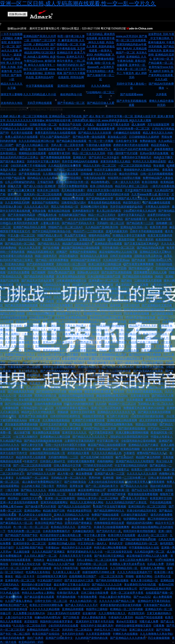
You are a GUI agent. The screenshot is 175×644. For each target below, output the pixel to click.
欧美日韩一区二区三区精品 (59, 322)
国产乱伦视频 (51, 248)
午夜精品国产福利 (107, 449)
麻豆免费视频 (84, 474)
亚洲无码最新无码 (117, 231)
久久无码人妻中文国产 (156, 449)
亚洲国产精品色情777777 (144, 322)
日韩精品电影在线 (66, 239)
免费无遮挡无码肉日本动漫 (113, 194)
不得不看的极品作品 (129, 334)
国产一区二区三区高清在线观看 (32, 465)
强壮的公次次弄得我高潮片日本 (129, 437)
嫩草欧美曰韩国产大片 (14, 605)
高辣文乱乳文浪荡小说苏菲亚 (105, 190)
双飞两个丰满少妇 (118, 416)
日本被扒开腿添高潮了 (135, 515)
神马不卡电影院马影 (66, 568)
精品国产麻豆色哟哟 (148, 457)
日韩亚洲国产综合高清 (93, 293)
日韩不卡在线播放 (121, 256)
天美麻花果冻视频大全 (14, 124)
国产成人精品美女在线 (47, 289)
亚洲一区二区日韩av (82, 346)
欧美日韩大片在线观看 (122, 535)
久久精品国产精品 (11, 441)
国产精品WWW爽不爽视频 (145, 354)
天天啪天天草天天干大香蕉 (76, 556)
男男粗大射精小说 (45, 396)
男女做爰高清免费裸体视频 (21, 424)
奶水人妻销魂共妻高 (94, 617)
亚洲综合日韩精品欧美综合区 (76, 396)
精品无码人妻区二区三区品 (131, 186)
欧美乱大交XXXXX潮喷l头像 (46, 605)
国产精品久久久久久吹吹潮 (95, 133)
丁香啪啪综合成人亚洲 (113, 354)
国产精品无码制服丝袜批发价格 (43, 441)
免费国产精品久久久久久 (20, 354)
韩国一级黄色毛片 (46, 256)
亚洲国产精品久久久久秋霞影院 (135, 461)
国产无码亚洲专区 (162, 313)
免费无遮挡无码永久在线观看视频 (55, 133)
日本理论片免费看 (19, 272)
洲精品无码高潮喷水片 (41, 252)
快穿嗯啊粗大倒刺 (134, 519)
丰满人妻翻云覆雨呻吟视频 (132, 432)
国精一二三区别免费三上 (131, 478)
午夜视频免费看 (87, 597)
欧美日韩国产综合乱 (155, 334)
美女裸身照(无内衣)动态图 (140, 584)
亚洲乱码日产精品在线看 (126, 375)
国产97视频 (163, 630)
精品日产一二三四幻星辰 (89, 231)
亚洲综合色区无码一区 (134, 227)
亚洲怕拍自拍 (32, 350)
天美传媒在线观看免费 (14, 317)
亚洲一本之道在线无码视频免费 (19, 502)
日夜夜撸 (159, 626)
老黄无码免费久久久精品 (115, 161)
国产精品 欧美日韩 (81, 424)
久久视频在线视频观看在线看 (60, 174)
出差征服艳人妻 (74, 519)
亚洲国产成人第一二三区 (110, 474)
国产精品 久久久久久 (33, 490)
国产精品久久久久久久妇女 (91, 305)
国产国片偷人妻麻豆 (12, 161)
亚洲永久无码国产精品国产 (68, 363)
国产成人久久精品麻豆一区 (32, 145)
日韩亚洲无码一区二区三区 (22, 519)
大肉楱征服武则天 (83, 531)
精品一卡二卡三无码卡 (102, 215)
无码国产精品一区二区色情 (100, 428)
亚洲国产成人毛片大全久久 (132, 198)
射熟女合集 (39, 211)
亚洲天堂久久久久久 (74, 432)
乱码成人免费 (156, 564)
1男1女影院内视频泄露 (41, 313)
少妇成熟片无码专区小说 (93, 330)
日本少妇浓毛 (131, 305)
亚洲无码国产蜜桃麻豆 (78, 523)
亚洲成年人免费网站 (153, 568)
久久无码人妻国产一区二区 (70, 297)
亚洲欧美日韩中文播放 (94, 207)
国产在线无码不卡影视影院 (97, 457)
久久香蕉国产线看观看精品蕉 (145, 391)
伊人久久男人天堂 (30, 248)
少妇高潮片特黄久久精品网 (140, 211)
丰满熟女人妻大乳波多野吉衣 (127, 564)
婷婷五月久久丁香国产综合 (111, 630)
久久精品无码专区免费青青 (65, 165)
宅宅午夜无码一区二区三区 (118, 248)
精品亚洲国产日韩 (116, 268)
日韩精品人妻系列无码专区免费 (19, 223)
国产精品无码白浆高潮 (151, 248)
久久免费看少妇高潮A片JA (29, 613)
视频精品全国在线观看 (32, 153)
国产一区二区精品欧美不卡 (102, 486)
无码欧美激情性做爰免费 (140, 317)
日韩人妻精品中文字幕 (67, 465)
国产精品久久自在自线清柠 (75, 506)
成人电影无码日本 (147, 330)
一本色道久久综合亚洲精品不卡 (41, 334)
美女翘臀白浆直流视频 (46, 432)
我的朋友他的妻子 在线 (101, 363)
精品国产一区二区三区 (122, 404)
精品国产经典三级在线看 (144, 342)
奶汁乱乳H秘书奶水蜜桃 (15, 309)
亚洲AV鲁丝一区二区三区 (82, 309)
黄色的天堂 (116, 543)
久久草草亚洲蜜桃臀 (98, 634)
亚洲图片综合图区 (70, 178)
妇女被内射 (89, 613)
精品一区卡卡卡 (25, 576)
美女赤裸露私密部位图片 (84, 494)
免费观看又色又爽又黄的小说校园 (144, 408)
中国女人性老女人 (162, 437)
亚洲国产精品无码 (61, 387)
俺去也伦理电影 (129, 174)
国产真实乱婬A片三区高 (79, 580)
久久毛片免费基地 (37, 387)
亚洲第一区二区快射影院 (60, 498)
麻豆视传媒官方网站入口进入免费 (147, 556)
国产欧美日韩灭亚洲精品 (109, 556)
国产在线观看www (132, 94)
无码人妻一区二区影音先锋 (67, 145)
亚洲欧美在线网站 (85, 387)
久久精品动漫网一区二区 (149, 552)
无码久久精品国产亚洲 (61, 272)
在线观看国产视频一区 (159, 593)
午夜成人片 (140, 301)
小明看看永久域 (47, 215)
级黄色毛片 (15, 194)
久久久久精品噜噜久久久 (96, 149)
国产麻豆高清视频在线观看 (21, 305)
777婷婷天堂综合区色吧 (98, 465)
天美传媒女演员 (140, 396)
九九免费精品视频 (83, 469)
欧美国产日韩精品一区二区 (48, 309)
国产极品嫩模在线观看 (157, 202)
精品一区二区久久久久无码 (89, 153)
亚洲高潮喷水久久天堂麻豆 (78, 449)
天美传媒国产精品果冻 (157, 605)
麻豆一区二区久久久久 (36, 363)
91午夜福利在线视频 (137, 313)
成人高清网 (25, 396)
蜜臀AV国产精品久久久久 (152, 453)
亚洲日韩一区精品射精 (71, 86)
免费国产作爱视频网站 (83, 252)
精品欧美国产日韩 (54, 511)
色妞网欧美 (34, 375)
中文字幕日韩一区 (108, 441)
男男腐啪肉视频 (66, 597)
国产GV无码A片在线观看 (148, 371)
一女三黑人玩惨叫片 (25, 437)
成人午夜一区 (65, 474)
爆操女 (9, 576)
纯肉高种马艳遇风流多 (94, 568)
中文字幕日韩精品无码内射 (131, 465)
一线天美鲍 (12, 490)
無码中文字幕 (16, 387)
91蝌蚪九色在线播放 (125, 634)
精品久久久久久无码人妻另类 (106, 400)
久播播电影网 (10, 408)
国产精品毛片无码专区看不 (38, 280)
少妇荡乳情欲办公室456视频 (139, 441)
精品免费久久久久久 (69, 313)
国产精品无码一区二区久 (20, 244)
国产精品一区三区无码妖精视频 (73, 170)
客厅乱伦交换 (44, 129)
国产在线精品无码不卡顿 (51, 391)
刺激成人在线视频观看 (62, 490)
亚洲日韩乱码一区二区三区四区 (147, 506)
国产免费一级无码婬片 (107, 383)
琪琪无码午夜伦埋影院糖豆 (140, 531)
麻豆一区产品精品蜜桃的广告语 (152, 293)
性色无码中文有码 (73, 634)
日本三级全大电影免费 (95, 593)
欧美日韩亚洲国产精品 (49, 523)
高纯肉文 (39, 560)
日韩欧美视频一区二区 (43, 124)
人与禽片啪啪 (89, 354)
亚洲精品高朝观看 (73, 609)
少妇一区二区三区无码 (140, 346)
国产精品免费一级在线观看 (89, 137)
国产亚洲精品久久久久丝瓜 (54, 268)
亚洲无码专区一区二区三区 (30, 543)
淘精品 (159, 276)
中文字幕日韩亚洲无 (101, 432)
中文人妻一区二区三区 (21, 235)
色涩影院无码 (136, 613)
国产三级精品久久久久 (111, 346)
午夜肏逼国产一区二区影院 (24, 367)
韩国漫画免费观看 (73, 198)
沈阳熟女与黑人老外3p (148, 256)
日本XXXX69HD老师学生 (65, 416)
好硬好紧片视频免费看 (81, 461)
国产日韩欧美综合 (75, 482)
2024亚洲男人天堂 (41, 317)
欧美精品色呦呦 (130, 449)
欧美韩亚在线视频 (120, 293)
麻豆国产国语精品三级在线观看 (80, 248)
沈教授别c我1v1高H (73, 202)
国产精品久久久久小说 (134, 486)
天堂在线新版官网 (158, 124)
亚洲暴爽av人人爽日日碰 (55, 437)
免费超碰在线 (148, 141)
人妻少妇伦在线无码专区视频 (106, 482)
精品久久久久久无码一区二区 (48, 494)
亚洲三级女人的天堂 (142, 630)
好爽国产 (62, 252)
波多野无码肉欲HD (159, 215)
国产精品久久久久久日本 (107, 584)
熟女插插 (159, 165)
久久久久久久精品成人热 (106, 453)
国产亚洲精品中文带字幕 (157, 305)
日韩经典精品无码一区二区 (141, 543)
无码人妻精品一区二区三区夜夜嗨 (97, 560)
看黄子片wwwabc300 (78, 383)
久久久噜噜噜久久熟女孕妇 (156, 634)
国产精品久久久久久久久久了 (90, 437)
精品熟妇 (13, 498)
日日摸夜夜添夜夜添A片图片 (112, 289)
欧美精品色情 (39, 293)
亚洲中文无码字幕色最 (54, 424)
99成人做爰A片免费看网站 (115, 597)
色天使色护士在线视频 (46, 198)
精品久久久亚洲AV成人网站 (87, 502)
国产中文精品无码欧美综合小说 (52, 231)
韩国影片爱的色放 (93, 416)
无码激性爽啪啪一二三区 (63, 457)
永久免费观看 (135, 400)
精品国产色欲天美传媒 (121, 379)
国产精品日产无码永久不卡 (78, 223)
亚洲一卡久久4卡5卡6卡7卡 (73, 301)
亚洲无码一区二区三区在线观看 (43, 194)
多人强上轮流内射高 (109, 211)
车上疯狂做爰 (22, 552)
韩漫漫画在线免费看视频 (143, 494)
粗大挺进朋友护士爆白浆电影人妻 (61, 535)
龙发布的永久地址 (12, 103)
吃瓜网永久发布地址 (38, 572)
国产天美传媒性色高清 (21, 215)
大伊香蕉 (161, 94)
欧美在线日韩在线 (59, 211)
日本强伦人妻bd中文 (53, 461)
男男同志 (62, 486)
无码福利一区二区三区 (111, 223)
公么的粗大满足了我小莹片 (38, 486)
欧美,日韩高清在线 (101, 186)
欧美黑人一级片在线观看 (146, 469)
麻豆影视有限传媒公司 (92, 490)
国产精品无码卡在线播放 (138, 276)
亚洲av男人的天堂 (88, 272)
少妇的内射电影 (117, 322)
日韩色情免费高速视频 (48, 404)
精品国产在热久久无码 (143, 326)
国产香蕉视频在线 (30, 174)
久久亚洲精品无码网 (17, 202)
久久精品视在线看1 (73, 190)
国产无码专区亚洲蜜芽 (40, 264)
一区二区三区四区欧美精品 (135, 165)
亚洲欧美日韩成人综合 (62, 543)
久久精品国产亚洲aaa (116, 260)
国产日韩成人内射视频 (19, 404)
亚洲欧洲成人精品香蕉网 (122, 420)
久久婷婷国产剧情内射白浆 (91, 638)
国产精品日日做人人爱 (101, 103)
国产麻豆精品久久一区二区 (16, 523)
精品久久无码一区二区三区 (100, 165)
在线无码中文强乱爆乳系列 (97, 626)
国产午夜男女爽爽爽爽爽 (139, 264)
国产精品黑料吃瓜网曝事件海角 (114, 424)
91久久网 (73, 149)
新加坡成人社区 (117, 137)
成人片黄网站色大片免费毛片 (39, 589)
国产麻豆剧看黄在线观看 (39, 597)
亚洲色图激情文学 (83, 211)
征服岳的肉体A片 (108, 539)
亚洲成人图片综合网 (28, 322)
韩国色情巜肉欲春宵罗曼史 (57, 621)
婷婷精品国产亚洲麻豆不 (86, 260)
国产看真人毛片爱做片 (134, 498)
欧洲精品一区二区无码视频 (126, 609)
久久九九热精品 (101, 86)
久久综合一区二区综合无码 (30, 626)
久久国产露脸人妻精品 (19, 601)
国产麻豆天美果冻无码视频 (154, 412)
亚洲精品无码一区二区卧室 (38, 301)
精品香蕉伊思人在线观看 (31, 457)
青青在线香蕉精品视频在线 (104, 202)
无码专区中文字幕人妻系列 (43, 161)
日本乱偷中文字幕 (126, 141)
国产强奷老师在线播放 (132, 428)
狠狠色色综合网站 (99, 235)
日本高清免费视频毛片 (56, 531)
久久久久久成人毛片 (36, 207)
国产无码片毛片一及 (109, 531)
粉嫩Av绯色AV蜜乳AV (48, 617)
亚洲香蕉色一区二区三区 (20, 580)
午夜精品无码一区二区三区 (37, 408)
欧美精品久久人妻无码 (94, 256)
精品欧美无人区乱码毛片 (79, 194)
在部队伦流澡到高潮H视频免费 (108, 326)
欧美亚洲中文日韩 (161, 498)
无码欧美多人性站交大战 (25, 564)
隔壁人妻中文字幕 (32, 445)
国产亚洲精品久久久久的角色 (128, 638)
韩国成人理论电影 (146, 424)
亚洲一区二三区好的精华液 (115, 371)
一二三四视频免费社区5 (14, 293)
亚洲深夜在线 (105, 338)
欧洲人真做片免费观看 (113, 342)
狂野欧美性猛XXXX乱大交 (70, 129)
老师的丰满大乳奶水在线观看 (131, 145)
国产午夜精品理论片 (141, 268)
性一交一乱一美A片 (122, 330)
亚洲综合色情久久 (89, 367)
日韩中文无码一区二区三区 (51, 601)
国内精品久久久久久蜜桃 (42, 178)
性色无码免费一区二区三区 (24, 531)
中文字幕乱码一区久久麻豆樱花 (62, 428)
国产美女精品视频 (11, 597)
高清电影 (116, 305)
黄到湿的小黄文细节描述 (36, 584)
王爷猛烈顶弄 (45, 182)
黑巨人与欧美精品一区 (65, 207)
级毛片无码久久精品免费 (124, 350)
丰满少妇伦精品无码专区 (142, 511)
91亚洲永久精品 (15, 264)
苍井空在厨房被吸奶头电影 (126, 207)
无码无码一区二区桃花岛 (77, 630)
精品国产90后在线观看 (149, 617)
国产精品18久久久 (49, 244)
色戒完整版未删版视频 (137, 383)
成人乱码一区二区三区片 (153, 535)
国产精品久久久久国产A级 (59, 564)
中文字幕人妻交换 (95, 535)
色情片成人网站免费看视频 (110, 547)
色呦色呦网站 (105, 461)
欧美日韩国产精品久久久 (31, 330)
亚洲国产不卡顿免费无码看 (88, 420)
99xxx (103, 350)
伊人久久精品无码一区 (83, 601)
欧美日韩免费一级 (134, 387)
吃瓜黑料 (47, 239)
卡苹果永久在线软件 (157, 207)
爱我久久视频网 (31, 449)
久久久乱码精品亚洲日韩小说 (36, 141)
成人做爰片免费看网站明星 (71, 317)
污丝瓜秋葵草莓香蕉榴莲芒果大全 (47, 539)
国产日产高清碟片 (102, 359)
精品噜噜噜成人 (100, 182)
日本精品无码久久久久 (159, 289)
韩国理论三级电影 (97, 609)
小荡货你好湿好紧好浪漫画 (147, 416)
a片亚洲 (166, 342)
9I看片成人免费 (149, 621)
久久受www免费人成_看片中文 (150, 194)
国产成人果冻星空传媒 (121, 239)
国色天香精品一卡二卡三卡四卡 (111, 301)
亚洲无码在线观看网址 (54, 502)
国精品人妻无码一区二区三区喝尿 (98, 498)
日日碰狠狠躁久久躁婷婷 (144, 137)
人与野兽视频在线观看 (32, 379)
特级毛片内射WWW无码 (79, 404)
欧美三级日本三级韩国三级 (105, 264)
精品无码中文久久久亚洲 (77, 547)
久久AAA (101, 404)
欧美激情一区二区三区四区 (46, 383)
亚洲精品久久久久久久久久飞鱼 (117, 412)
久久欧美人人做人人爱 (66, 572)
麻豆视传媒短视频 (11, 219)
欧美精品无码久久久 (63, 527)
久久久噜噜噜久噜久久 (112, 613)
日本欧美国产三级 (154, 375)
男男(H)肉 (95, 478)
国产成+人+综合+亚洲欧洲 (40, 186)
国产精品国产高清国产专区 (21, 535)
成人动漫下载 (22, 432)
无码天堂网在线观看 (40, 103)
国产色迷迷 (139, 260)
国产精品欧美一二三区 (140, 223)
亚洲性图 (108, 478)
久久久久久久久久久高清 (142, 474)
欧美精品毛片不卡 (110, 309)
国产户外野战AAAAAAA (55, 371)
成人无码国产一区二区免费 (132, 285)
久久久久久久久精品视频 (45, 609)
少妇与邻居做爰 (42, 568)
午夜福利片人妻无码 (121, 617)
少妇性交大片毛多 (32, 498)
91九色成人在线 (10, 593)
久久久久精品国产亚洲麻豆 (48, 552)
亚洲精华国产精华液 (113, 494)
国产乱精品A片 (125, 457)
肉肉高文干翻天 (163, 157)
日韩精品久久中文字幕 (56, 285)
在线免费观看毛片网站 (83, 350)
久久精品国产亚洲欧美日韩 (102, 227)
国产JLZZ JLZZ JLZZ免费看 (147, 490)
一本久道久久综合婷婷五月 (82, 219)
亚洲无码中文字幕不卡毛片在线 (95, 621)
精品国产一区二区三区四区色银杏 (93, 285)
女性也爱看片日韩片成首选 (16, 256)
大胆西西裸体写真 (86, 342)
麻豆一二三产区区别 (84, 371)
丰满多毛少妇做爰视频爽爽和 (111, 527)
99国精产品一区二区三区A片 (66, 227)
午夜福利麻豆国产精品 (72, 215)
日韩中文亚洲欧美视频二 (78, 289)
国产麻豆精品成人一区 (91, 322)
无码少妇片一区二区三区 (71, 264)
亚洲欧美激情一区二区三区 (51, 346)
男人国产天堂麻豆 (75, 235)
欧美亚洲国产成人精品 (76, 359)
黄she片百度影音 (127, 621)
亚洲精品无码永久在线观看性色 (44, 219)
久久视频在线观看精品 (56, 420)
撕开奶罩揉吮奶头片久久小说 (85, 552)
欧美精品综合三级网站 (63, 293)
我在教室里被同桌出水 (52, 149)
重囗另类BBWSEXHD (160, 519)
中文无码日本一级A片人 (92, 543)
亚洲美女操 (76, 486)
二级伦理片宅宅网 (110, 387)
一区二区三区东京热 (111, 576)
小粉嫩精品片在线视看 (127, 133)
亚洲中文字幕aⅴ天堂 (129, 338)
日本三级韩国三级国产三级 (104, 276)
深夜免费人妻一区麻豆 (76, 334)
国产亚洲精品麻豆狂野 (100, 198)
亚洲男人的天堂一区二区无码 (42, 359)
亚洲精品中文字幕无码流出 (154, 601)
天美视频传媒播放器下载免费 (23, 342)
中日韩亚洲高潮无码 (58, 469)
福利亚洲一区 (28, 149)
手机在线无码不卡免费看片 (56, 305)
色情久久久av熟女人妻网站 (38, 593)
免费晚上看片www (11, 506)
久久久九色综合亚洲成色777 (135, 572)
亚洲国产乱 (85, 527)
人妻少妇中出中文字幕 (19, 617)
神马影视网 (75, 391)
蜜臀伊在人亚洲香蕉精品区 (59, 367)
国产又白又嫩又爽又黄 (21, 190)
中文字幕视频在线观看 (40, 86)
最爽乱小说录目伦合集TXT (24, 239)
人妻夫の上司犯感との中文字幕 (24, 469)
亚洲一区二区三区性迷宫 (106, 408)
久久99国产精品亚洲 (12, 178)
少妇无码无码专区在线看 (63, 626)
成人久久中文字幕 (160, 219)
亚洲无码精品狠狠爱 (74, 400)
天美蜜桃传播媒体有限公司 (121, 589)
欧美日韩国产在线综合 (46, 634)
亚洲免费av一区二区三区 (104, 280)
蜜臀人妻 (35, 420)
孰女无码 (119, 391)
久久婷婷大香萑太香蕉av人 (72, 408)
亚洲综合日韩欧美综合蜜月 (107, 317)
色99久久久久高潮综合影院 (149, 161)
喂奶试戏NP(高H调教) (140, 523)
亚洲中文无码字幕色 (83, 412)
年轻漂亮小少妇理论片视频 (124, 178)
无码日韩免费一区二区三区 (133, 129)
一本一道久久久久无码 (126, 182)
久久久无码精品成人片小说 (40, 94)
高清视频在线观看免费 (101, 129)
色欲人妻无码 (145, 239)
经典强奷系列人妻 (68, 593)
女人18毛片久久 (28, 371)
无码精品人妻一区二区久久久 (156, 404)
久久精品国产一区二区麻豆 (32, 478)
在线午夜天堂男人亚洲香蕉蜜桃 (145, 482)
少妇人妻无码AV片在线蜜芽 (64, 613)
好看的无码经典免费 (12, 638)
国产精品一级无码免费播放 (52, 260)
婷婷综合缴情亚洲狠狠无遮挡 (133, 626)
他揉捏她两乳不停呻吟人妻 (99, 572)
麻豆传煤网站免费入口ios (112, 396)
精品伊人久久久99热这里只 (38, 412)
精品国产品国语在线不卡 (77, 244)
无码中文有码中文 (110, 519)
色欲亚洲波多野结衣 (79, 511)
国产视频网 (39, 272)
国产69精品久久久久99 (41, 474)
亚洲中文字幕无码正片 (131, 215)
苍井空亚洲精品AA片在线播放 (80, 161)
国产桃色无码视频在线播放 (112, 580)
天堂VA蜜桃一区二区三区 (92, 564)
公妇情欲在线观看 (70, 589)
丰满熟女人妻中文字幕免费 (129, 235)
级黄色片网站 (144, 576)
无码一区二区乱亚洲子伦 (152, 379)
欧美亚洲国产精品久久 (21, 268)
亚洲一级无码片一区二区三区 (106, 297)
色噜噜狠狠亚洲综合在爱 (109, 523)
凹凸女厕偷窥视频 (159, 638)
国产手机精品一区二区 (71, 103)
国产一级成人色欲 (128, 363)
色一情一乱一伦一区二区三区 (31, 527)
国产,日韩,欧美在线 (19, 289)
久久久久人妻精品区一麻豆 (16, 346)
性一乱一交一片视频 (101, 141)
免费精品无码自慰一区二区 (43, 630)
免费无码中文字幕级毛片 (136, 157)
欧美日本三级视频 (52, 519)
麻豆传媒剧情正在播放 (60, 560)
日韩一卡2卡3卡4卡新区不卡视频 (66, 445)
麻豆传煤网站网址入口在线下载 (118, 252)
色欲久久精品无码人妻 (129, 359)
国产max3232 (142, 597)
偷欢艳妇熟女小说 (71, 94)
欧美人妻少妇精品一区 (144, 580)
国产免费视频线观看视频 (56, 157)
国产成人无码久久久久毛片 (82, 605)
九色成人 (89, 124)
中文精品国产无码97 (50, 580)
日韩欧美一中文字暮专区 (142, 297)
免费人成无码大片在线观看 (21, 137)
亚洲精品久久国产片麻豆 (143, 445)
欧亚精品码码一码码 (31, 642)
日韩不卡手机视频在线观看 (146, 231)
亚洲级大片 (80, 157)
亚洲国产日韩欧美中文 (59, 638)
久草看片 (79, 375)
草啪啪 (130, 576)
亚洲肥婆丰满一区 (118, 490)
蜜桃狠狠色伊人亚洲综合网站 (142, 170)
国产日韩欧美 (71, 617)
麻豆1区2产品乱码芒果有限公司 (133, 149)
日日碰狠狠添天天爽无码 (52, 576)
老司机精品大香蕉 (78, 453)
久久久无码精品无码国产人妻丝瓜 (126, 502)
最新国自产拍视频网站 (45, 202)
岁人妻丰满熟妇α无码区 (71, 276)
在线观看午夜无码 (59, 153)
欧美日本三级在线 (48, 190)
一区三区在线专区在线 (118, 552)
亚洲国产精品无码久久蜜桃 (30, 227)
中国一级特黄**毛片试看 (123, 153)
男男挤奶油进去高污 (55, 350)
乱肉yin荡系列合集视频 (154, 153)
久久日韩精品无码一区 (124, 568)
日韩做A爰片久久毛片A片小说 (99, 174)
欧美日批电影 (150, 182)
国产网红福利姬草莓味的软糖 (138, 539)
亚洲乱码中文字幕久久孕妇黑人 (67, 326)
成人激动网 (138, 124)
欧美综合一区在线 (70, 124)
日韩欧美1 (14, 363)
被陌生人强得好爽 (103, 334)
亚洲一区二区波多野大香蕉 (127, 593)
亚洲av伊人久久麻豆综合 (58, 342)
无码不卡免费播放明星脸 (73, 186)
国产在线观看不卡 (136, 219)
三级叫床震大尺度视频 (148, 280)
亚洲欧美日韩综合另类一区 (72, 182)
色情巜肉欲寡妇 (42, 297)
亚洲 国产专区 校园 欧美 (33, 416)
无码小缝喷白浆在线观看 (87, 268)
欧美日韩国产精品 (112, 219)
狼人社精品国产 (92, 589)
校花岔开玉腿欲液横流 (108, 170)
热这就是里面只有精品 (27, 428)
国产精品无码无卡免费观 (39, 276)
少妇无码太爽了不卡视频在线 (28, 165)
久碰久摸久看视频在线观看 (65, 379)
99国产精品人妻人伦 (50, 235)
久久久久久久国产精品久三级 (117, 601)
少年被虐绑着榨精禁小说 (71, 280)
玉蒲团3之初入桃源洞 (92, 239)
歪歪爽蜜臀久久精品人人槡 (150, 272)
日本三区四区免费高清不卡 (136, 560)
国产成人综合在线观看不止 (113, 469)
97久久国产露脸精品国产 (55, 137)
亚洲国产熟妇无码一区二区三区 (103, 313)
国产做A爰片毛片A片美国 (41, 506)
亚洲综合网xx (32, 511)
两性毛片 (92, 519)
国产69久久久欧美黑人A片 (118, 367)
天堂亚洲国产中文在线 (138, 190)
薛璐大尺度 (15, 186)
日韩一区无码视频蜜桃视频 (157, 174)
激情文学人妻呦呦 (12, 94)
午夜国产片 (31, 461)
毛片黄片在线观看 (22, 133)
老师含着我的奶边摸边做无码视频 (144, 309)
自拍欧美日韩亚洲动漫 (14, 609)
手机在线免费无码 (152, 363)
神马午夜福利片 (69, 256)
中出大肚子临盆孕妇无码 (15, 297)
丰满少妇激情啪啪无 (28, 285)
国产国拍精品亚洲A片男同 (155, 589)
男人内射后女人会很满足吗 (35, 515)
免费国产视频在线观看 (105, 515)
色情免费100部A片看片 (57, 375)
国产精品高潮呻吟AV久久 (109, 511)
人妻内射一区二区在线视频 (35, 170)
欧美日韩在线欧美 (35, 326)
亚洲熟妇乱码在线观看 (108, 244)
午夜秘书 (129, 453)
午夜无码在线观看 (95, 178)
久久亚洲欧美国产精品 (30, 547)
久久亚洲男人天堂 (97, 375)
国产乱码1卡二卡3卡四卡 (104, 157)
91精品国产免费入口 (83, 539)
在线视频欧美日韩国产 (83, 576)
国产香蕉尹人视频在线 (150, 367)
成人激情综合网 (50, 338)
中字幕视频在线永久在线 (144, 547)
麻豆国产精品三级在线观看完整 (107, 445)
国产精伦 (127, 280)
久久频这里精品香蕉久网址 (78, 338)
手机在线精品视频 (160, 502)
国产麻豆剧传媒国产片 (62, 330)
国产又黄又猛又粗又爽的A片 (142, 244)
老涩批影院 (31, 621)
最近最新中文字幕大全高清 (113, 124)
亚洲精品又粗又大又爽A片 (156, 252)
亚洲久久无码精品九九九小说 (71, 515)
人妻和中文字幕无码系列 (80, 441)
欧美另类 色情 (158, 227)
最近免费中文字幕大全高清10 (72, 584)
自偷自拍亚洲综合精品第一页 (47, 453)
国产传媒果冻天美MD (21, 391)
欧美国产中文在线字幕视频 (110, 506)
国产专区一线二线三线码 (15, 634)
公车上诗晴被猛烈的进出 (20, 182)
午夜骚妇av (52, 547)
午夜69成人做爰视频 (98, 145)
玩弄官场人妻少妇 (11, 207)
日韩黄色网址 (8, 416)
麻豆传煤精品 (51, 449)
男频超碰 (63, 412)
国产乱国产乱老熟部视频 (117, 272)
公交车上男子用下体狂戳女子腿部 (58, 354)
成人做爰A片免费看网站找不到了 (42, 482)
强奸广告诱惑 (35, 638)
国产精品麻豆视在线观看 (71, 141)
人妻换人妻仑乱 (50, 223)
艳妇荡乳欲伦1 (132, 202)
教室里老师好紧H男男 (98, 391)
